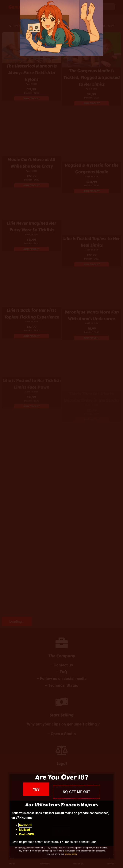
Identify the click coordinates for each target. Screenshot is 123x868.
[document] (61, 434)
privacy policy (71, 854)
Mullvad (24, 830)
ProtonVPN (27, 834)
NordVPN (25, 825)
